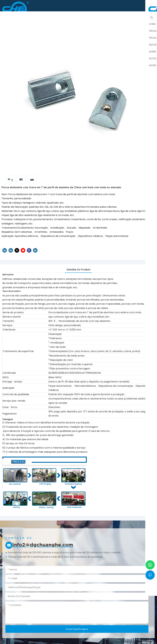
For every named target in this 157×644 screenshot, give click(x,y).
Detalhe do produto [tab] (78, 270)
